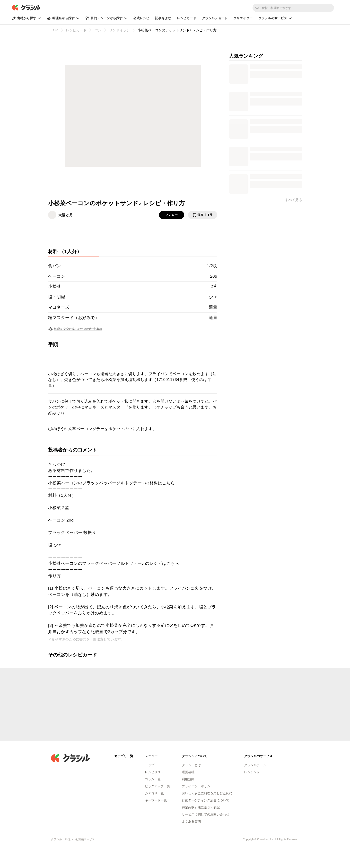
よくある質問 (191, 821)
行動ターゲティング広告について (206, 800)
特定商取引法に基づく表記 (201, 807)
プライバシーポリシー (198, 786)
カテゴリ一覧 (154, 793)
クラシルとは (191, 765)
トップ (150, 765)
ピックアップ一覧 (157, 786)
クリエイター (243, 18)
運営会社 (188, 772)
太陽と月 (66, 215)
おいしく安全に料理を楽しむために (207, 793)
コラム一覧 (153, 779)
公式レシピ (141, 18)
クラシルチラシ (255, 765)
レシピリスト (154, 772)
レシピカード (187, 18)
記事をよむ (163, 18)
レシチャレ (252, 772)
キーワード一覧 (156, 800)
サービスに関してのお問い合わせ (206, 814)
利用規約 (188, 779)
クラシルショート (215, 18)
